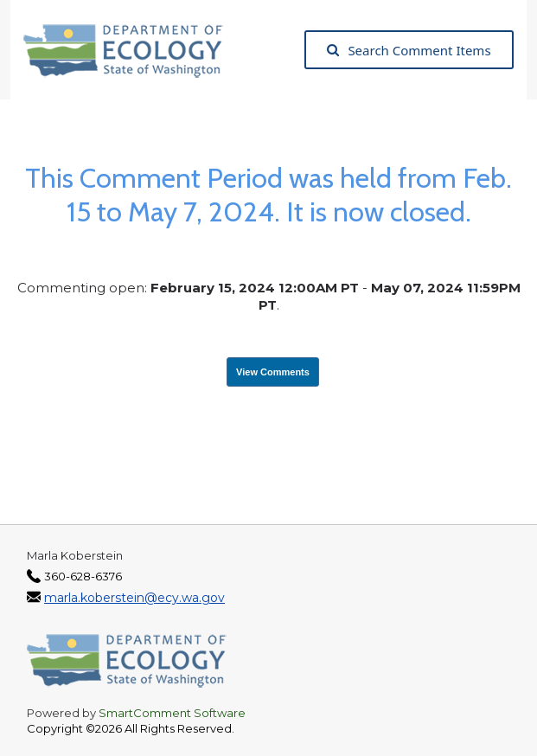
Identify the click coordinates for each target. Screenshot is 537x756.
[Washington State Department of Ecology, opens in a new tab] (132, 50)
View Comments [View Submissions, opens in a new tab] (273, 372)
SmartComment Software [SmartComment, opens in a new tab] (172, 713)
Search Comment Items (409, 50)
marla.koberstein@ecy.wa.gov (134, 598)
